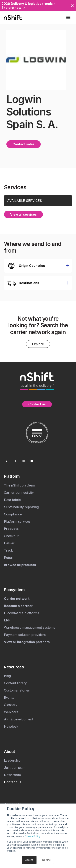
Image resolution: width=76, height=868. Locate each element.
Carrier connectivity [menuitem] (19, 493)
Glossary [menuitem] (11, 705)
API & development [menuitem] (19, 719)
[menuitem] (38, 476)
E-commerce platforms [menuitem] (22, 613)
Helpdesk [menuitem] (11, 726)
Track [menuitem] (8, 550)
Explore (38, 344)
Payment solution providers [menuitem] (25, 635)
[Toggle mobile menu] (68, 17)
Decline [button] (46, 860)
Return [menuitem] (9, 558)
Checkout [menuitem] (11, 536)
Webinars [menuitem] (11, 712)
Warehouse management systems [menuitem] (30, 627)
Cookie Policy (33, 836)
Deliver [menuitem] (9, 543)
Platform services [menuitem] (17, 521)
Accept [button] (29, 860)
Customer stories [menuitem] (17, 690)
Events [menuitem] (9, 698)
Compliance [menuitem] (13, 514)
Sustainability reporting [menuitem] (21, 507)
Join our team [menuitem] (15, 768)
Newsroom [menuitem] (12, 775)
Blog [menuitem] (7, 676)
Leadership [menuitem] (12, 760)
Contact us (37, 404)
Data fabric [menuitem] (12, 500)
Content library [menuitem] (15, 683)
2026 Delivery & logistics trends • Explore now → (28, 6)
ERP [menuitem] (7, 620)
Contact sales (24, 144)
